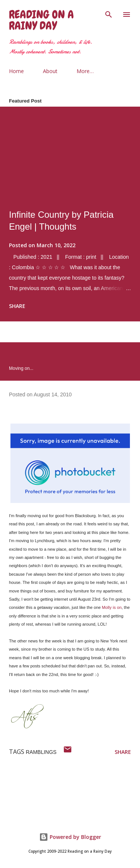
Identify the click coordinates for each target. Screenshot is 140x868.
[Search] (109, 13)
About (50, 71)
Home (16, 71)
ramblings (41, 752)
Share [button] (17, 306)
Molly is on (112, 607)
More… (85, 71)
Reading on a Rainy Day (41, 20)
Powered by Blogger (70, 837)
